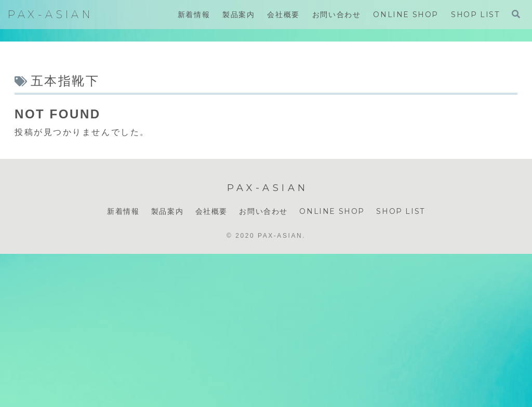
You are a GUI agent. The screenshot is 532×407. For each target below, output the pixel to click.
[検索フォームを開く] (516, 14)
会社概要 (211, 211)
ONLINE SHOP (332, 211)
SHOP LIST (400, 211)
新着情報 (123, 211)
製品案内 (167, 211)
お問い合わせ (263, 211)
